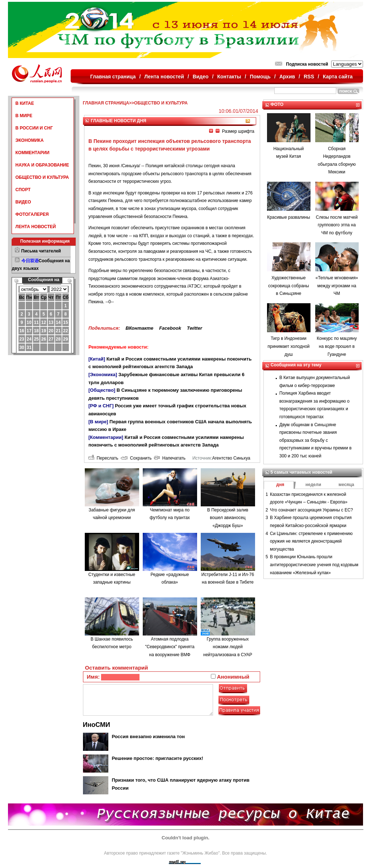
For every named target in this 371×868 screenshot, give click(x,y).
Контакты (229, 77)
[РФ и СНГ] (101, 406)
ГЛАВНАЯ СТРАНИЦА (106, 103)
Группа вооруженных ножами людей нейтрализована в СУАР (228, 647)
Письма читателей (41, 251)
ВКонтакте (139, 328)
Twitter (195, 328)
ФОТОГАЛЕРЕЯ (32, 214)
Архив (287, 77)
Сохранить (136, 458)
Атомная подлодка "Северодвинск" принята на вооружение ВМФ (170, 647)
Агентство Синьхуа (231, 458)
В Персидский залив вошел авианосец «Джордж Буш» (228, 518)
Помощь (260, 77)
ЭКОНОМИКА (30, 140)
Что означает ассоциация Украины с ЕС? (311, 510)
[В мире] (98, 422)
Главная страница (113, 77)
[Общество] (102, 390)
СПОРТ (23, 190)
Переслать (103, 458)
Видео (201, 77)
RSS (309, 77)
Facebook (170, 328)
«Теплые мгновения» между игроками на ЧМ (337, 286)
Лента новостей (164, 77)
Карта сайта (338, 77)
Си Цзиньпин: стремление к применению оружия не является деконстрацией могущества (311, 541)
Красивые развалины (289, 217)
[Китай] (97, 359)
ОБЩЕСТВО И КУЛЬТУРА (42, 177)
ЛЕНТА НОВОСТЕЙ (36, 227)
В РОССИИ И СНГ (34, 128)
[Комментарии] (106, 437)
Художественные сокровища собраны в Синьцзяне (289, 286)
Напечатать (170, 458)
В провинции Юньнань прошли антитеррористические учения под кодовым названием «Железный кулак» (314, 565)
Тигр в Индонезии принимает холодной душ (288, 346)
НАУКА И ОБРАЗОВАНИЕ (42, 165)
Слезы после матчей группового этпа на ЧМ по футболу (337, 225)
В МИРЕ (24, 116)
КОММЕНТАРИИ (33, 153)
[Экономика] (103, 375)
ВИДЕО (23, 202)
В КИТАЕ (25, 103)
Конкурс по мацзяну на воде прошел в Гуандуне (337, 346)
